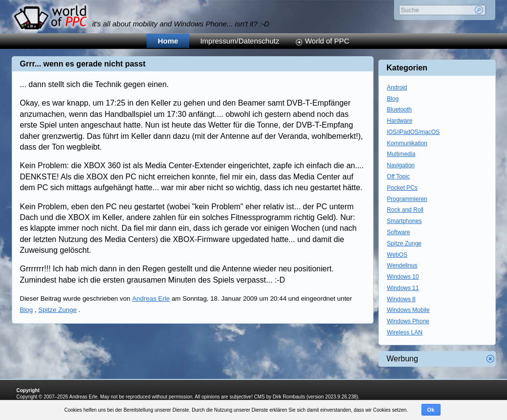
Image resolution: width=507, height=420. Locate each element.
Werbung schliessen (490, 359)
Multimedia (401, 154)
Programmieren (407, 199)
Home (168, 41)
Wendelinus (402, 265)
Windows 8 (401, 299)
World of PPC (327, 41)
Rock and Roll (405, 210)
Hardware (399, 121)
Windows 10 (403, 277)
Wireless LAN (405, 332)
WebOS (397, 255)
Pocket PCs (402, 188)
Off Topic (398, 177)
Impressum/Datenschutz (240, 41)
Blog (27, 310)
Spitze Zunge (57, 310)
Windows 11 (403, 288)
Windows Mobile (408, 310)
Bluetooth (399, 110)
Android (397, 88)
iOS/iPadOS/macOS (413, 132)
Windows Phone (408, 321)
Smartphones (404, 221)
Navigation (401, 165)
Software (398, 232)
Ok (431, 410)
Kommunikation (407, 143)
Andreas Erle (151, 298)
